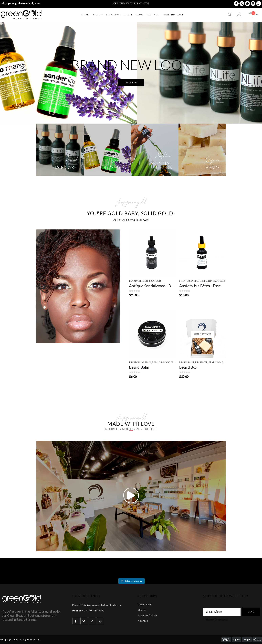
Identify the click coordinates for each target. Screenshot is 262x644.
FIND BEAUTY (131, 82)
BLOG (140, 15)
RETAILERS (113, 15)
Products (155, 281)
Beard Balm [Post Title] (139, 367)
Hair (148, 362)
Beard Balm (136, 362)
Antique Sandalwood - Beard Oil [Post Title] (157, 286)
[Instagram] (253, 4)
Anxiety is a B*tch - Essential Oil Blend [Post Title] (213, 286)
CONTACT (153, 15)
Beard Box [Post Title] (188, 367)
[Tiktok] (259, 4)
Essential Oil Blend (199, 281)
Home (86, 15)
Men (145, 281)
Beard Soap (216, 362)
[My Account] (239, 15)
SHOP (97, 15)
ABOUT (128, 15)
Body (182, 281)
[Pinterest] (247, 4)
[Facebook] (236, 4)
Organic (164, 362)
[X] (242, 4)
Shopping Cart (173, 15)
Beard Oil (135, 281)
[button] (230, 15)
